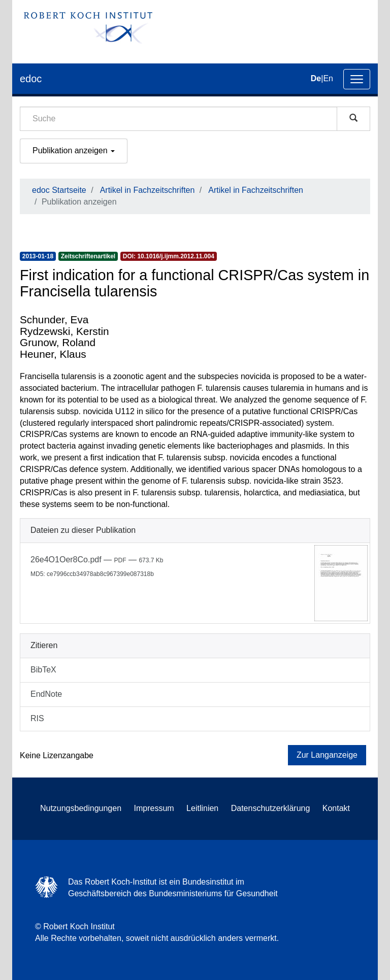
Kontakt (336, 808)
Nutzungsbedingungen (81, 808)
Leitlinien (202, 808)
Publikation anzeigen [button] (74, 150)
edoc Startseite (59, 190)
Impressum (154, 808)
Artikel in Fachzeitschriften (148, 190)
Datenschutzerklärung (271, 808)
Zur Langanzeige (327, 755)
